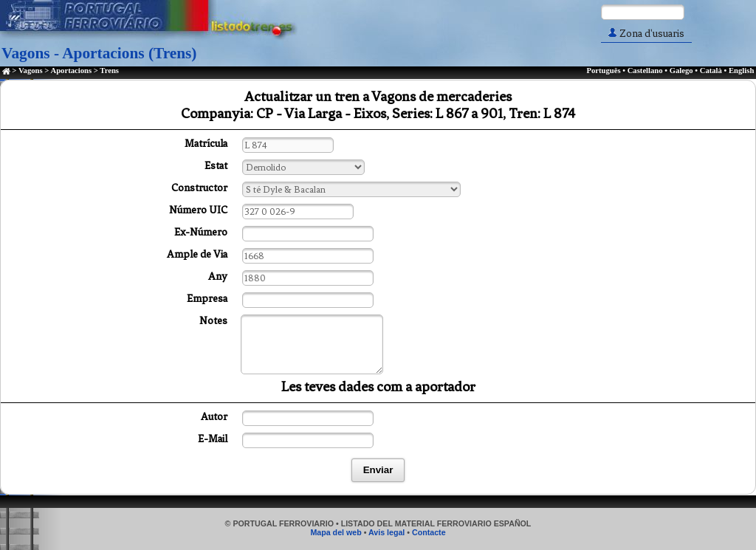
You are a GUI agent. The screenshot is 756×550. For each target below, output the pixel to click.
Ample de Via (197, 254)
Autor (214, 417)
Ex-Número (201, 232)
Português (603, 71)
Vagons (31, 71)
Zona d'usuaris (646, 34)
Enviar (378, 470)
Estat (216, 166)
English (741, 71)
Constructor (199, 188)
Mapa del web (336, 532)
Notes (213, 321)
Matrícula (206, 144)
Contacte (429, 532)
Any (218, 276)
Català (711, 71)
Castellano (645, 71)
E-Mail (213, 439)
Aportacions (71, 71)
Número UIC (198, 210)
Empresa (207, 299)
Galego (681, 71)
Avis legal (386, 532)
